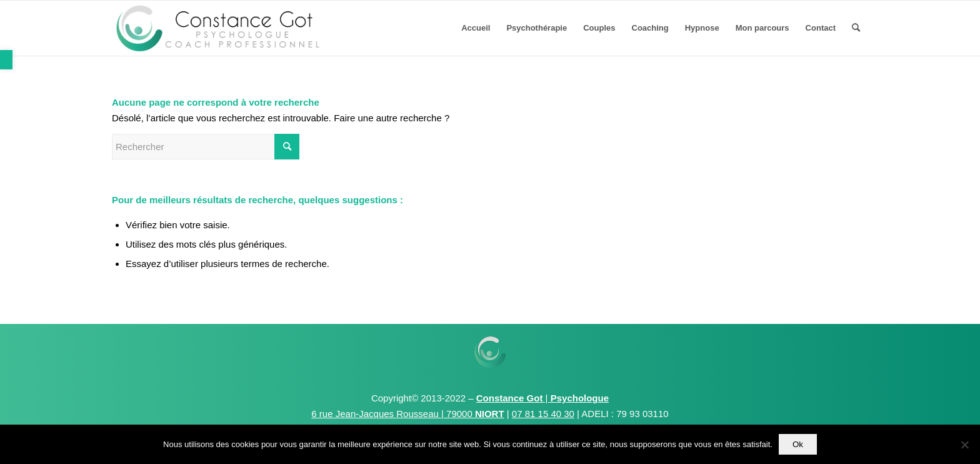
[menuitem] (476, 28)
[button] (6, 60)
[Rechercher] (856, 28)
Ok (798, 444)
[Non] (964, 445)
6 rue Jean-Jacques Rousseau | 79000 (407, 414)
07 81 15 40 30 (543, 414)
